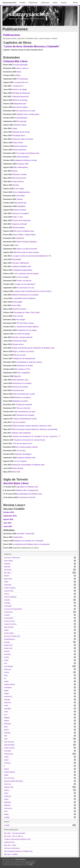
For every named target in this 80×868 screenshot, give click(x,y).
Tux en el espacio (20, 461)
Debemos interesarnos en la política (25, 295)
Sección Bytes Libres (16, 483)
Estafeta (17, 75)
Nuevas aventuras (19, 150)
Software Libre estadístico (21, 433)
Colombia (7, 603)
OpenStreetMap (9, 745)
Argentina (7, 564)
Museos (15, 171)
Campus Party (9, 591)
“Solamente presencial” (20, 97)
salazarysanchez (9, 3)
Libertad (20, 199)
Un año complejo (22, 277)
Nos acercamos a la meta (25, 111)
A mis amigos (19, 189)
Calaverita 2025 (9, 842)
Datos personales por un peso (24, 394)
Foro (6, 663)
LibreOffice (8, 709)
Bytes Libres (8, 579)
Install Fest (8, 703)
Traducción (8, 796)
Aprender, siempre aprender (22, 337)
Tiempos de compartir (24, 405)
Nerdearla (7, 733)
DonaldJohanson (10, 639)
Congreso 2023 (23, 164)
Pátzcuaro (7, 763)
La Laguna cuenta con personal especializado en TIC (32, 256)
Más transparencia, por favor (25, 412)
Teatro (6, 793)
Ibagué (6, 690)
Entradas (22, 3)
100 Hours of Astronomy (12, 558)
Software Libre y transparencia (27, 490)
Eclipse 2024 (8, 648)
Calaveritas (8, 585)
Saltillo (6, 775)
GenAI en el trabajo (20, 89)
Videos (6, 799)
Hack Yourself (18, 316)
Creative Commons (10, 624)
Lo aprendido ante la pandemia (24, 298)
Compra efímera (18, 182)
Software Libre (9, 787)
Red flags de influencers (21, 93)
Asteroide (7, 567)
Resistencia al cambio (25, 366)
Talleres (7, 790)
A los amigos (21, 320)
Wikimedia (7, 802)
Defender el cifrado (19, 174)
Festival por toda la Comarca (22, 139)
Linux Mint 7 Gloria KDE (25, 534)
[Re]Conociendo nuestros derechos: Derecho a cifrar (32, 426)
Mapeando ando (20, 104)
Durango (7, 642)
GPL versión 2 (30, 863)
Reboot (6, 769)
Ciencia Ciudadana (10, 597)
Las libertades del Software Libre (30, 494)
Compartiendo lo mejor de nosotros (29, 362)
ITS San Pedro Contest (25, 323)
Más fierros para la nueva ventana (26, 252)
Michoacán (8, 724)
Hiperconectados (23, 157)
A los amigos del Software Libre (28, 153)
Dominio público (19, 228)
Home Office (16, 305)
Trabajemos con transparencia (24, 359)
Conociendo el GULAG (27, 497)
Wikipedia (7, 805)
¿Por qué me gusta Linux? (22, 443)
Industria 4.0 (8, 697)
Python (6, 760)
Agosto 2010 (8, 519)
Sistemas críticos (20, 125)
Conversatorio (9, 618)
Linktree (55, 3)
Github (6, 681)
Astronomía (8, 570)
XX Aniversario (23, 79)
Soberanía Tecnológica (23, 454)
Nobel (19, 72)
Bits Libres (7, 573)
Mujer (6, 727)
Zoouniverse (8, 808)
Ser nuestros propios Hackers (27, 447)
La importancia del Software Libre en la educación (31, 544)
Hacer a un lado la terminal (27, 249)
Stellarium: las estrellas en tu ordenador (29, 541)
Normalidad (17, 259)
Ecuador (7, 651)
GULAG (7, 672)
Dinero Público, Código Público (24, 235)
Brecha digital (17, 302)
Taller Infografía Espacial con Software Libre (18, 851)
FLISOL (7, 657)
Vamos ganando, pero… (21, 380)
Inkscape (7, 700)
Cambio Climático (10, 588)
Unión (17, 245)
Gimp (6, 675)
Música (6, 730)
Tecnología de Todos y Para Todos (27, 312)
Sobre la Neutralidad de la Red (25, 419)
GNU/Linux (8, 669)
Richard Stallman (10, 772)
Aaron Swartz (8, 561)
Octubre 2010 (9, 512)
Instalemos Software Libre (21, 266)
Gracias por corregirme (20, 213)
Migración (17, 376)
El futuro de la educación (21, 220)
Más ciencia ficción (19, 178)
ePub (6, 811)
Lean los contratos (19, 422)
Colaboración (18, 537)
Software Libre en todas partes (28, 114)
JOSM (6, 706)
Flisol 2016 (16, 472)
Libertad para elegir (20, 341)
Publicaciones (33, 3)
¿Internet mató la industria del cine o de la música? (33, 291)
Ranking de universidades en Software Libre (28, 465)
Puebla (6, 757)
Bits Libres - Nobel (10, 845)
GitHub (75, 3)
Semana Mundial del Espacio (13, 781)
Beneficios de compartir (26, 415)
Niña (6, 736)
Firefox (6, 660)
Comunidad (20, 196)
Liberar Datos (18, 143)
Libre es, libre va (22, 68)
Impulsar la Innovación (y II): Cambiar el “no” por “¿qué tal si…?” (37, 436)
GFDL (31, 865)
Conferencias (45, 3)
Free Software (9, 666)
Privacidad (7, 751)
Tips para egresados (20, 65)
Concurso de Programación (13, 609)
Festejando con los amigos (27, 330)
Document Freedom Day (12, 636)
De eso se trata (20, 355)
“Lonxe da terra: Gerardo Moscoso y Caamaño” (32, 46)
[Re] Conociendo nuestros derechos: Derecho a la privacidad (35, 429)
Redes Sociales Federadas (27, 242)
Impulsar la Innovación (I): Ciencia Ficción (30, 440)
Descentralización (21, 118)
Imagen (7, 694)
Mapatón (7, 718)
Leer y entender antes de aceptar (26, 274)
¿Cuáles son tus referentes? (25, 284)
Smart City (7, 784)
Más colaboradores (21, 167)
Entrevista (7, 654)
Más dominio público (20, 107)
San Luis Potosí (9, 778)
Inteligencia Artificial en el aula (26, 160)
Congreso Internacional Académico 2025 (17, 839)
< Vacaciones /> (18, 86)
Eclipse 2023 (8, 645)
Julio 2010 (7, 523)
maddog (7, 817)
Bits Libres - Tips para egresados (15, 833)
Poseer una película (24, 281)
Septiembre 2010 (10, 516)
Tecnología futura (19, 136)
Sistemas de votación (20, 387)
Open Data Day (9, 742)
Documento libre (18, 390)
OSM (6, 739)
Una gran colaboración (21, 263)
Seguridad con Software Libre (27, 487)
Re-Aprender (22, 121)
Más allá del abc (20, 203)
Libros (6, 712)
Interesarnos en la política (22, 383)
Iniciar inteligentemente (21, 192)
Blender (7, 576)
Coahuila (7, 600)
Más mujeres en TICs (22, 369)
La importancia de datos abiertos (26, 327)
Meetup (7, 721)
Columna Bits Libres (15, 61)
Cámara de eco (18, 344)
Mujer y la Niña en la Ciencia (23, 351)
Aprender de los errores (21, 132)
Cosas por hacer (9, 621)
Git (5, 678)
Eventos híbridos (20, 210)
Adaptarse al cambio (20, 401)
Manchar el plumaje (20, 100)
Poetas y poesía (9, 748)
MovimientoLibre (21, 859)
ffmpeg (6, 814)
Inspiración (20, 238)
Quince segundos (21, 146)
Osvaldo (7, 825)
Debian (6, 630)
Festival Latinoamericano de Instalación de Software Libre (33, 348)
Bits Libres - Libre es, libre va (13, 836)
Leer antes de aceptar (22, 334)
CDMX (6, 582)
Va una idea (21, 451)
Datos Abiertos (18, 468)
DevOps (16, 185)
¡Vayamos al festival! (19, 224)
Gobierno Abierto (10, 684)
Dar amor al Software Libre (24, 231)
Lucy (6, 715)
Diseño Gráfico (9, 633)
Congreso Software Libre (26, 458)
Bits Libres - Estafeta (11, 854)
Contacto (64, 3)
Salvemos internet (19, 309)
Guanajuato (8, 687)
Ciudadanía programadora (23, 270)
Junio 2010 (8, 526)
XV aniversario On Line (26, 288)
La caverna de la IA (21, 82)
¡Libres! (15, 128)
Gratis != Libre (18, 217)
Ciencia (7, 594)
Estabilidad (21, 206)
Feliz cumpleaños (24, 373)
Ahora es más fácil (23, 408)
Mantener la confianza (22, 397)
